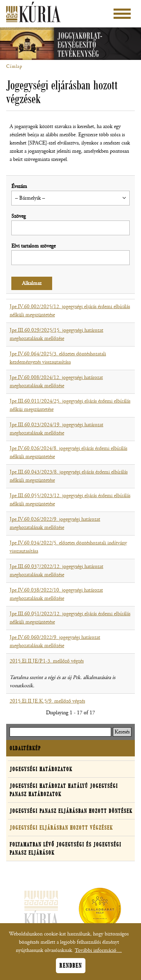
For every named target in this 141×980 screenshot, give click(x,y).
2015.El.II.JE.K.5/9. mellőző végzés (47, 701)
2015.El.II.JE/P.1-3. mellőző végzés (47, 661)
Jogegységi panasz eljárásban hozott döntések (71, 811)
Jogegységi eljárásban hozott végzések (61, 828)
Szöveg (19, 216)
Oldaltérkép (25, 748)
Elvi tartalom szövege (33, 246)
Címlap (14, 66)
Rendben (71, 968)
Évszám (19, 186)
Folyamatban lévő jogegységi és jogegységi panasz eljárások (66, 849)
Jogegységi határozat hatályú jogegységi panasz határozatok (64, 790)
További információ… (98, 953)
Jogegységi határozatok (41, 769)
